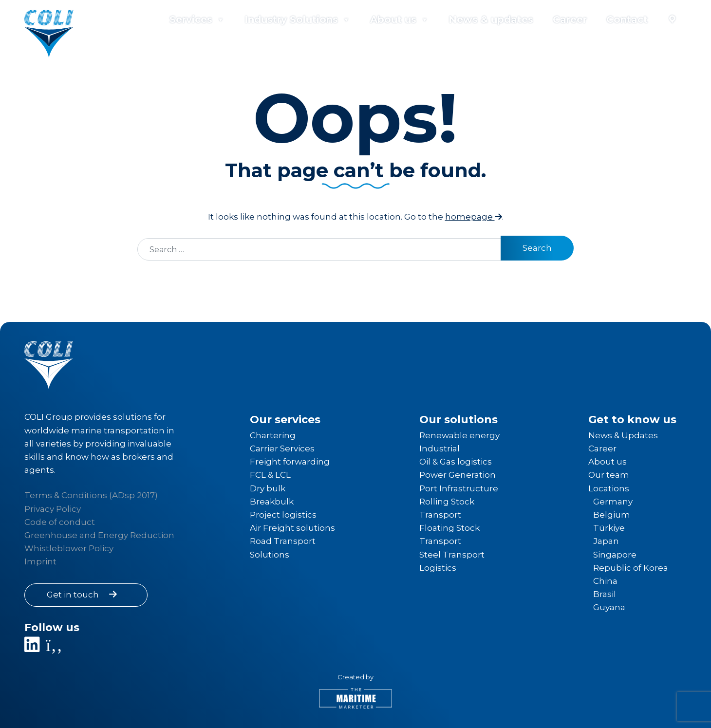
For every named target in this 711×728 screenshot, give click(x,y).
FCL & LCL (270, 475)
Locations (609, 488)
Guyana (609, 607)
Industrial (440, 448)
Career (570, 19)
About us (400, 19)
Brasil (605, 594)
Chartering (273, 435)
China (605, 581)
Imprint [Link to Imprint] (40, 561)
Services (197, 19)
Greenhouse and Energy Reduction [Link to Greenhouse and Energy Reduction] (99, 535)
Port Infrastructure (459, 488)
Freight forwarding (290, 462)
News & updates (491, 19)
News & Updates (623, 435)
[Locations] (672, 19)
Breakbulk (272, 502)
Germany (613, 502)
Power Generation (458, 475)
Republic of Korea (631, 568)
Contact (627, 19)
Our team (609, 475)
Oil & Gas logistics (456, 462)
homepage (474, 217)
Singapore (615, 555)
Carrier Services (282, 448)
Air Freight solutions (292, 528)
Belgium (612, 515)
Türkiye (609, 528)
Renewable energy (459, 435)
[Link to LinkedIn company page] (34, 648)
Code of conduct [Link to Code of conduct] (60, 522)
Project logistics (283, 515)
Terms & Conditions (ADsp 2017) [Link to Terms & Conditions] (91, 495)
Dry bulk (268, 488)
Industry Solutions (298, 19)
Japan (606, 541)
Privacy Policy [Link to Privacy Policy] (53, 509)
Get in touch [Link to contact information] (84, 595)
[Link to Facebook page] (56, 648)
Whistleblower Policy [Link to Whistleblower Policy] (69, 548)
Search (537, 248)
